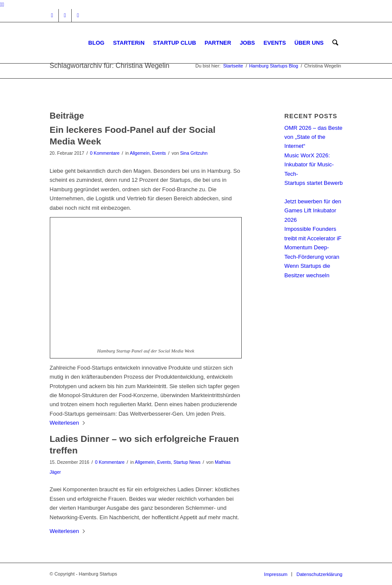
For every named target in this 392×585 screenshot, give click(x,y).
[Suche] (335, 43)
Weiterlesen (68, 423)
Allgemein (140, 153)
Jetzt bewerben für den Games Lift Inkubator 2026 (313, 211)
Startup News (187, 462)
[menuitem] (97, 43)
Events (159, 153)
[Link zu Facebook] (65, 15)
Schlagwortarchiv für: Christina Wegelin (110, 66)
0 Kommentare (105, 153)
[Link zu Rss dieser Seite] (78, 15)
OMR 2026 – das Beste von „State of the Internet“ (313, 137)
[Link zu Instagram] (52, 15)
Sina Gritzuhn (194, 153)
